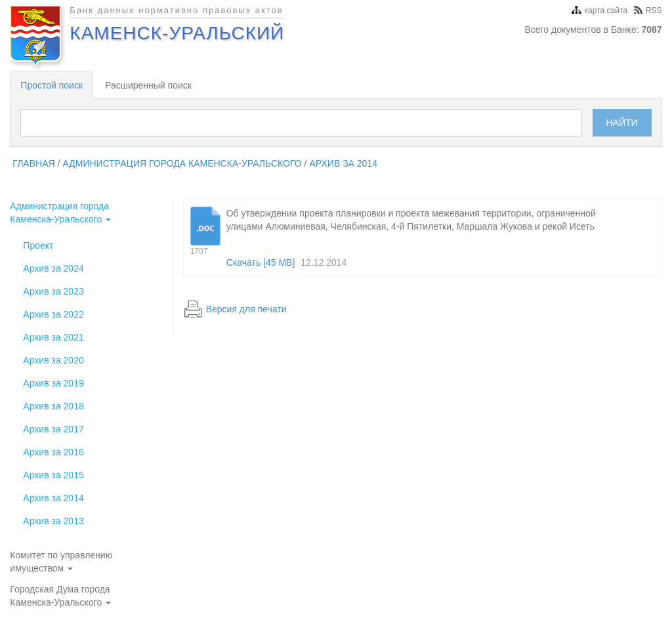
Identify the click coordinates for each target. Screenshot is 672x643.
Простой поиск (52, 85)
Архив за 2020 (53, 360)
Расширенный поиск (148, 85)
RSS (648, 10)
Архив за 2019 (53, 383)
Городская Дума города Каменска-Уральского (60, 596)
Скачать (261, 262)
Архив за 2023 (53, 291)
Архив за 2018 (53, 406)
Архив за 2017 (53, 429)
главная (33, 163)
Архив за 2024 (53, 268)
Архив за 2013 (53, 521)
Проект (38, 245)
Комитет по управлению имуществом (61, 562)
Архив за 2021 (53, 337)
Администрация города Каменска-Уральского (182, 163)
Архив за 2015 (53, 475)
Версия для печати (246, 309)
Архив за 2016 (53, 452)
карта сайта (599, 10)
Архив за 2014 (343, 163)
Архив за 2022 (53, 314)
